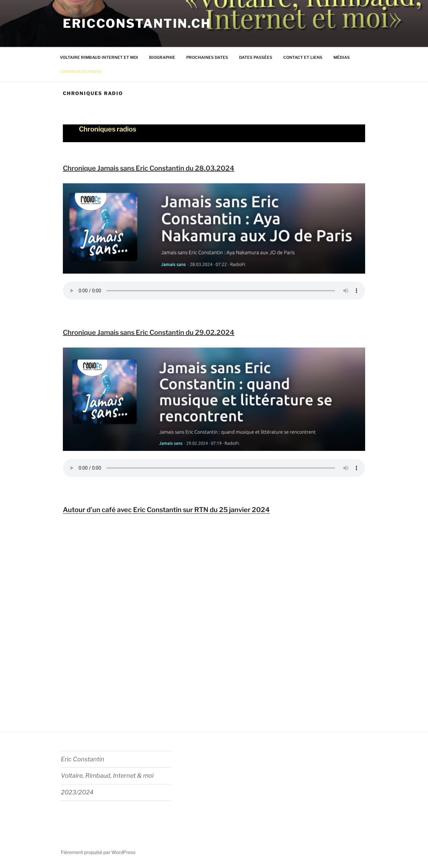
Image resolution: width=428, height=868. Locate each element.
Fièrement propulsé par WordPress (98, 852)
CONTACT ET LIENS (303, 57)
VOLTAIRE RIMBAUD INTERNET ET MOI (99, 57)
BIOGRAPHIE (162, 57)
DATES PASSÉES (256, 57)
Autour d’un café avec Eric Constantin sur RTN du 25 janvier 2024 (166, 510)
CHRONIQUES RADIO (81, 71)
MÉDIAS (342, 57)
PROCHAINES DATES (207, 57)
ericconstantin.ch (137, 23)
